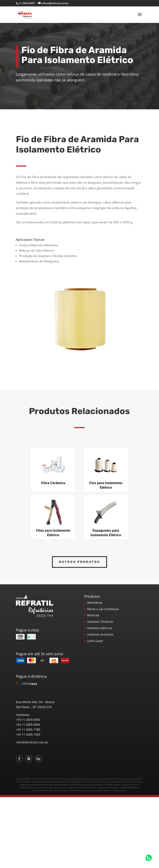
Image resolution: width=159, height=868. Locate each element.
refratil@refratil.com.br (32, 742)
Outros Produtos (79, 562)
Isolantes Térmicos (100, 622)
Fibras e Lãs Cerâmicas (103, 609)
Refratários (95, 603)
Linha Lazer (95, 641)
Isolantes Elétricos (100, 628)
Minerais (93, 615)
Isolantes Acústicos (100, 634)
